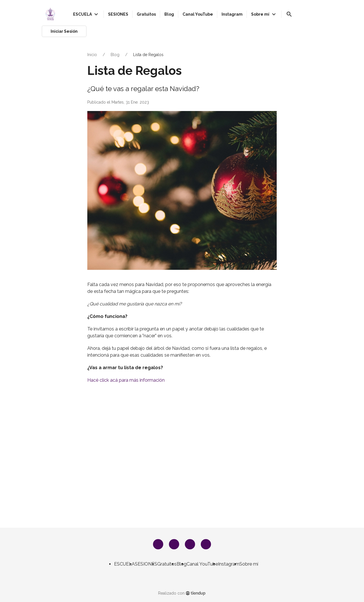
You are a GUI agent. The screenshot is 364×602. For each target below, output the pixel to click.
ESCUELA (124, 564)
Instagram (229, 564)
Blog (115, 55)
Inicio (92, 55)
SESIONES (146, 564)
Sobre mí (249, 564)
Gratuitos (167, 564)
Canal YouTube (202, 564)
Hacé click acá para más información (126, 380)
